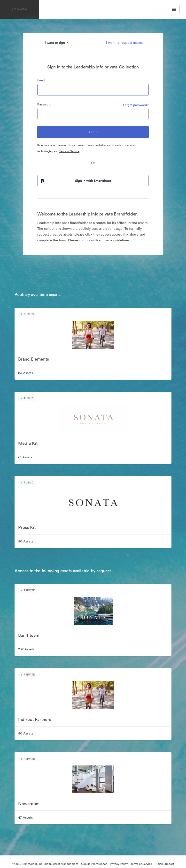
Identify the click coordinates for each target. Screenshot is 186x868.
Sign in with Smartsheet (76, 181)
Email (41, 80)
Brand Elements (34, 359)
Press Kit (27, 527)
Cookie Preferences (94, 864)
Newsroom (29, 804)
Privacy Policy (85, 145)
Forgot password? (136, 105)
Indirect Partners (35, 719)
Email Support (164, 864)
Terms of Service (69, 151)
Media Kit (28, 443)
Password (44, 104)
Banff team (29, 635)
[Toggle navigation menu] (174, 9)
